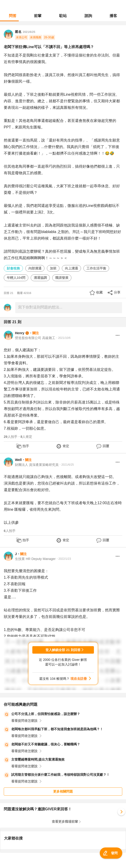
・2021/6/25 (66, 465)
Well (18, 460)
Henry (20, 333)
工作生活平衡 (96, 268)
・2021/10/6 (63, 338)
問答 (13, 16)
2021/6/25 (29, 32)
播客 (113, 16)
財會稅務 (13, 268)
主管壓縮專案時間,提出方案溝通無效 (38, 759)
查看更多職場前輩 (65, 822)
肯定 (66, 446)
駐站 (63, 16)
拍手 (26, 446)
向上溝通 (71, 268)
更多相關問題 (63, 791)
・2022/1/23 (63, 559)
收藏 (99, 292)
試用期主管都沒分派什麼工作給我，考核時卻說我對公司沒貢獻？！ (60, 775)
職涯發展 (62, 278)
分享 (117, 292)
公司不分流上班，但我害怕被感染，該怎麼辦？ (46, 714)
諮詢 (88, 16)
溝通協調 (40, 278)
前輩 (38, 16)
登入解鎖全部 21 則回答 (63, 650)
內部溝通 (35, 268)
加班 (53, 268)
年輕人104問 (16, 278)
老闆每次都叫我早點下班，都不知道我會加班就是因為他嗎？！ (57, 729)
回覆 (106, 446)
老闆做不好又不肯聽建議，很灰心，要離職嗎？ (46, 744)
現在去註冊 (79, 679)
